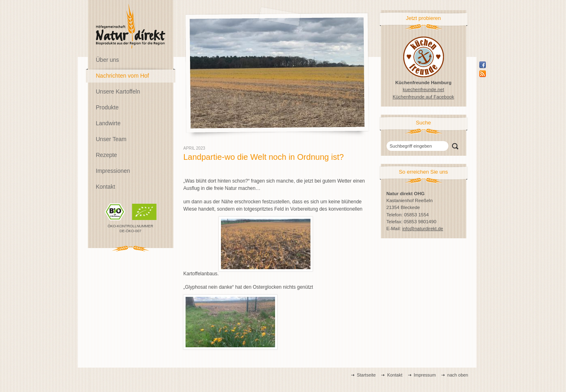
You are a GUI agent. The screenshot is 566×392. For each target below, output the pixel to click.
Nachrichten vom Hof (123, 76)
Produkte (107, 107)
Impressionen (113, 171)
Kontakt (106, 187)
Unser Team (111, 139)
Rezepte (107, 155)
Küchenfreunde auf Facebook (423, 97)
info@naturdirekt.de (423, 229)
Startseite (366, 375)
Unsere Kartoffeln (118, 91)
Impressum (425, 375)
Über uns (108, 60)
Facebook (483, 65)
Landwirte (108, 123)
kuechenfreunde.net (424, 89)
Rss (483, 74)
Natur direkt (131, 26)
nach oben (458, 375)
